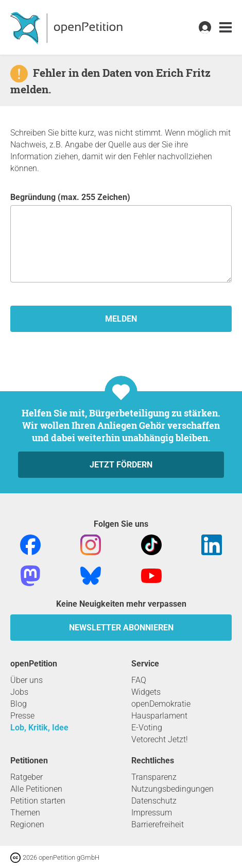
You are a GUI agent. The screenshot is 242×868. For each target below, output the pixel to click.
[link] (226, 28)
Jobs (19, 692)
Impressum (152, 813)
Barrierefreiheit (158, 824)
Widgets (146, 692)
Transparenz (154, 777)
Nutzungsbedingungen (172, 789)
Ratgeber (27, 777)
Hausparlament (159, 716)
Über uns (27, 680)
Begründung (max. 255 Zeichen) (121, 237)
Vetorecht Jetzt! (160, 739)
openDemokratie (161, 704)
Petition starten (38, 801)
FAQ (139, 680)
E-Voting (147, 728)
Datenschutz (154, 801)
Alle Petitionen (36, 789)
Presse (22, 716)
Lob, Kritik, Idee (39, 728)
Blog (19, 704)
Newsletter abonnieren (121, 628)
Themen (25, 813)
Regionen (27, 824)
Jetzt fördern (121, 465)
